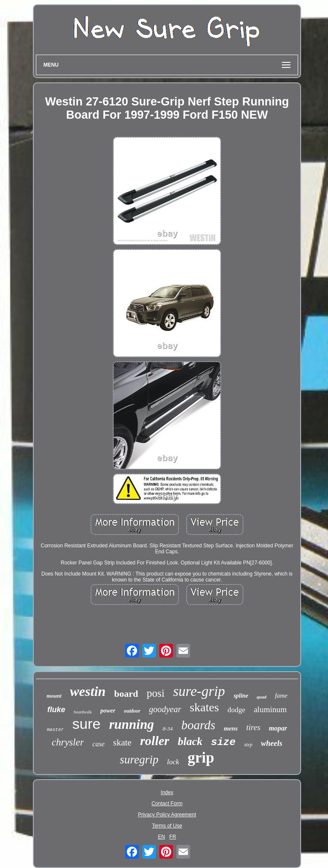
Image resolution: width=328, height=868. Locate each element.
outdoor (132, 711)
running (131, 724)
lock (173, 762)
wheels (272, 743)
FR (173, 837)
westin (88, 691)
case (98, 744)
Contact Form (167, 804)
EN (162, 837)
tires (253, 727)
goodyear (165, 709)
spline (241, 696)
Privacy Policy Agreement (167, 815)
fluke (56, 710)
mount (54, 696)
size (223, 742)
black (190, 741)
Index (167, 792)
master (56, 730)
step (248, 745)
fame (281, 696)
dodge (237, 710)
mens (231, 728)
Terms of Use (167, 826)
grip (201, 758)
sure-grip (199, 691)
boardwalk (83, 712)
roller (155, 741)
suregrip (139, 760)
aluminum (270, 709)
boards (198, 725)
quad (262, 697)
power (108, 711)
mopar (278, 728)
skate (122, 742)
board (126, 694)
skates (204, 707)
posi (156, 693)
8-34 (168, 729)
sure (86, 724)
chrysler (68, 742)
